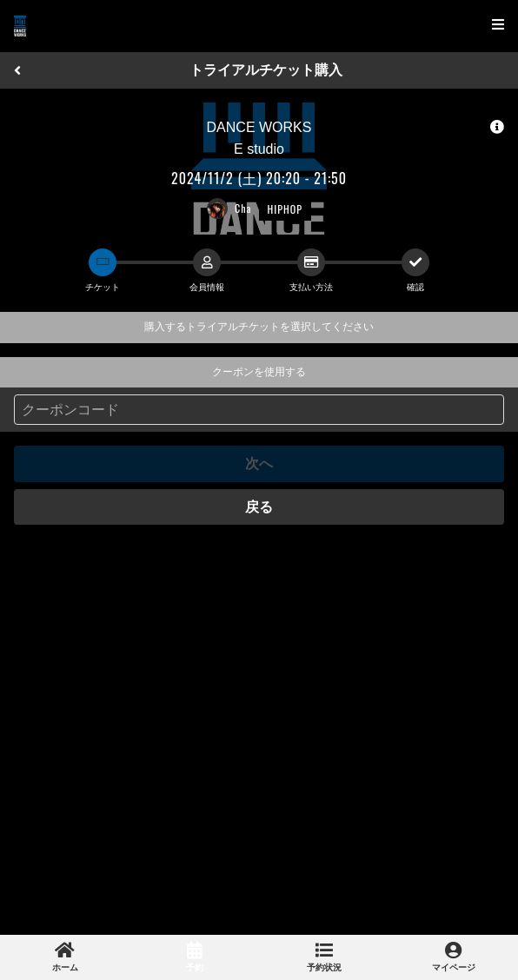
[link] (65, 957)
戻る (259, 507)
